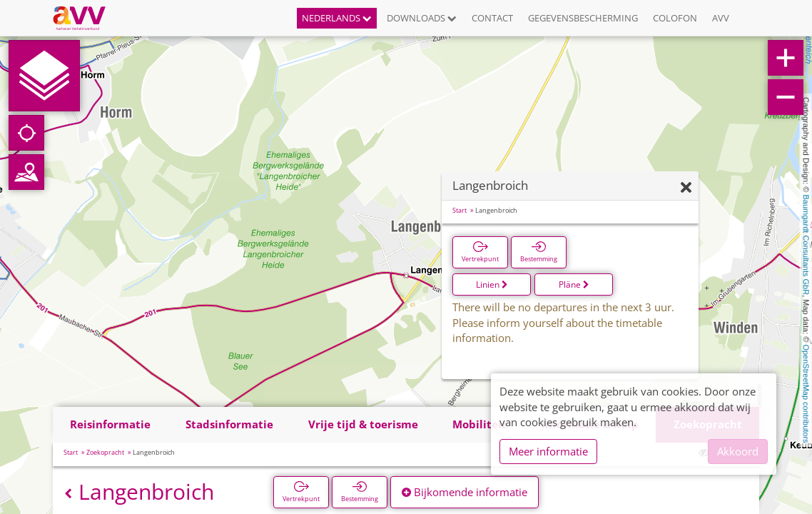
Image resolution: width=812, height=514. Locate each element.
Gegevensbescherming (583, 18)
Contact (492, 18)
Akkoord (738, 451)
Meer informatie (548, 451)
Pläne (574, 284)
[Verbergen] (686, 188)
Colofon (675, 18)
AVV (721, 18)
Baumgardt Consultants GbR (806, 245)
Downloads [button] (422, 18)
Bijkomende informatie (465, 492)
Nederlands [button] (337, 18)
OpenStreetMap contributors (806, 393)
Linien (492, 284)
